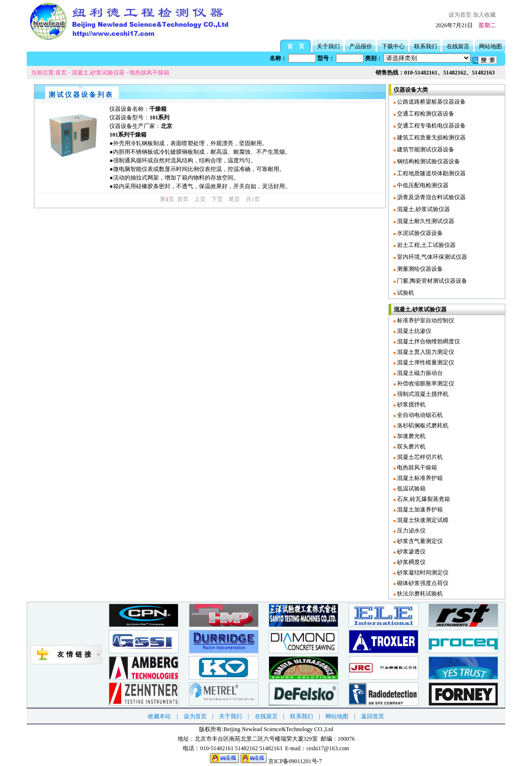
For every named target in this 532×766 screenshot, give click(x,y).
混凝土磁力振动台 (419, 373)
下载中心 (393, 46)
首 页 (296, 46)
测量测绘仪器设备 (419, 269)
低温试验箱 (411, 489)
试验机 (405, 293)
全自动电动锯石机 (419, 415)
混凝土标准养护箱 (419, 478)
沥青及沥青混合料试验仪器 (431, 197)
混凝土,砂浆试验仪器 (98, 73)
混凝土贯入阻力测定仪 (425, 352)
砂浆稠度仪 (411, 562)
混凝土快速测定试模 (422, 520)
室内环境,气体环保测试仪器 (431, 257)
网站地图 (490, 46)
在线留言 (458, 46)
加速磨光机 (411, 436)
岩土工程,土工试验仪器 (426, 245)
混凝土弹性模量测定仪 (425, 362)
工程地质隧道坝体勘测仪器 (431, 173)
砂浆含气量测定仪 (419, 541)
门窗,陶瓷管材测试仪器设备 (431, 281)
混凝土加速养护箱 (419, 510)
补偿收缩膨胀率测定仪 (425, 383)
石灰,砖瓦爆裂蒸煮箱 (423, 499)
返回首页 (373, 716)
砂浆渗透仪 (411, 552)
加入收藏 (484, 15)
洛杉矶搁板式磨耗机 (422, 426)
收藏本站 (159, 716)
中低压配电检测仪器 (422, 185)
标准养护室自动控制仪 (425, 320)
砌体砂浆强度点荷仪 (422, 583)
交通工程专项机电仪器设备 (431, 126)
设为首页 (460, 15)
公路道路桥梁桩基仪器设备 (431, 102)
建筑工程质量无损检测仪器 (431, 138)
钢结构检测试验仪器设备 (428, 161)
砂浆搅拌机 (411, 404)
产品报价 (361, 46)
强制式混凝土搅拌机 (422, 394)
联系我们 (426, 46)
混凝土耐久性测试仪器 (425, 221)
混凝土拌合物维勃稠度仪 (428, 341)
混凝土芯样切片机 (419, 457)
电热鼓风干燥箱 (149, 73)
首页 (61, 73)
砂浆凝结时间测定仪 (422, 573)
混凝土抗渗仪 (413, 331)
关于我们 (328, 46)
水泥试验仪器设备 (419, 233)
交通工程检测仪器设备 (425, 114)
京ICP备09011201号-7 (295, 761)
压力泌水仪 (411, 531)
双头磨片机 (411, 447)
